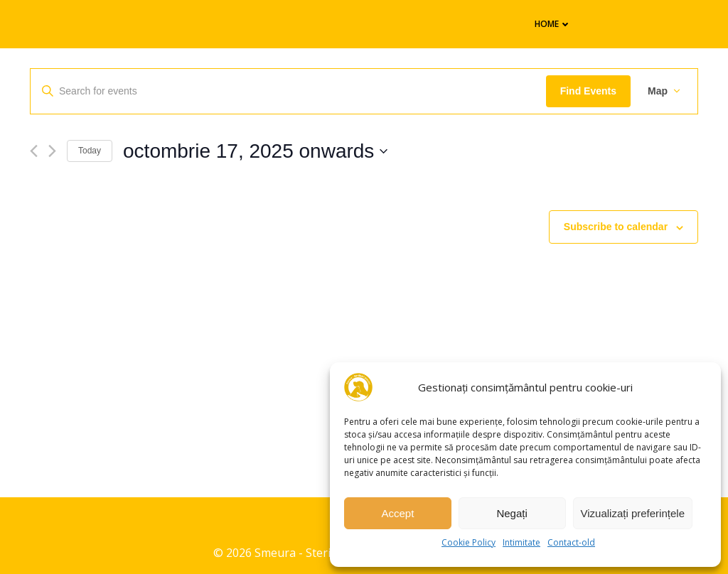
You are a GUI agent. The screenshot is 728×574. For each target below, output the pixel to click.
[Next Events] (52, 151)
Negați (512, 513)
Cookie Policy (469, 542)
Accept (397, 513)
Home (553, 24)
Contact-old (571, 542)
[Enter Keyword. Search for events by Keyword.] (288, 91)
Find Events (588, 91)
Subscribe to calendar (616, 227)
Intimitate (521, 542)
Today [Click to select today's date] (90, 151)
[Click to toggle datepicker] (255, 151)
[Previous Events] (34, 151)
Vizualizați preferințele (633, 513)
